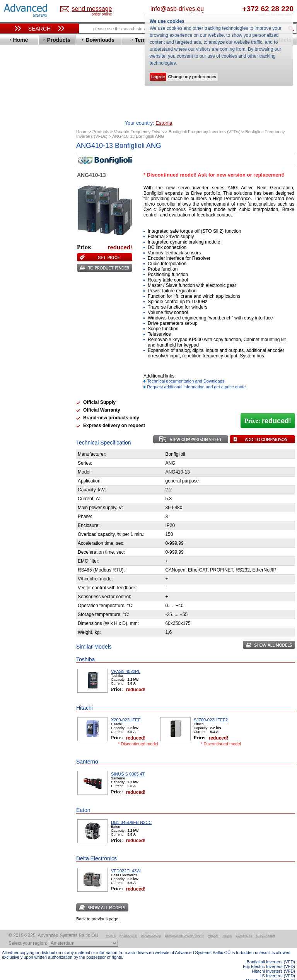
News (227, 924)
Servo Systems (23, 414)
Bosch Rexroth (27, 181)
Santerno (20, 308)
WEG (15, 343)
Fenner (17, 221)
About (213, 924)
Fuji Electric (23, 227)
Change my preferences (192, 77)
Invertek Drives (27, 250)
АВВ (14, 370)
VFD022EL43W (126, 859)
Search (39, 29)
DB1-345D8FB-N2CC (131, 810)
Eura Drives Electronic (36, 215)
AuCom (18, 376)
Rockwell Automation (34, 303)
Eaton (16, 198)
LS (12, 274)
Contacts (244, 924)
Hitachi (17, 239)
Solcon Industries (30, 405)
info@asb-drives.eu (204, 9)
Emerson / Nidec (29, 204)
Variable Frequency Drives (37, 152)
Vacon (16, 337)
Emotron (19, 210)
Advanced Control (31, 163)
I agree (158, 77)
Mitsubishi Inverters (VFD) (271, 968)
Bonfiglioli (21, 175)
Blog (11, 480)
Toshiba (18, 332)
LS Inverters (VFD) (277, 964)
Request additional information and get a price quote (196, 375)
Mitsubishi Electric (31, 279)
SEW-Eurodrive (27, 320)
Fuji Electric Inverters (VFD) (269, 954)
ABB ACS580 (282, 973)
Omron (17, 291)
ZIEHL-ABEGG (26, 349)
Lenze (16, 268)
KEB (14, 262)
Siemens (19, 326)
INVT (15, 256)
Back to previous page (97, 907)
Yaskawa (19, 355)
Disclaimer (266, 924)
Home (111, 924)
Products (128, 924)
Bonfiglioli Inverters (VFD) (271, 950)
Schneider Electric (31, 314)
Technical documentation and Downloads (186, 369)
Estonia (88, 9)
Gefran (17, 233)
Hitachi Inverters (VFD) (273, 959)
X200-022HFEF (126, 708)
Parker (17, 297)
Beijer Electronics (30, 169)
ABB (14, 157)
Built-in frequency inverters (32, 557)
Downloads (151, 924)
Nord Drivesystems (32, 285)
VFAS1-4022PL (126, 659)
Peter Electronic (28, 393)
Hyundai (19, 245)
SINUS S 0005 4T (128, 762)
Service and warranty (184, 924)
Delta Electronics (29, 192)
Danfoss (19, 186)
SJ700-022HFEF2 (211, 708)
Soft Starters (20, 364)
